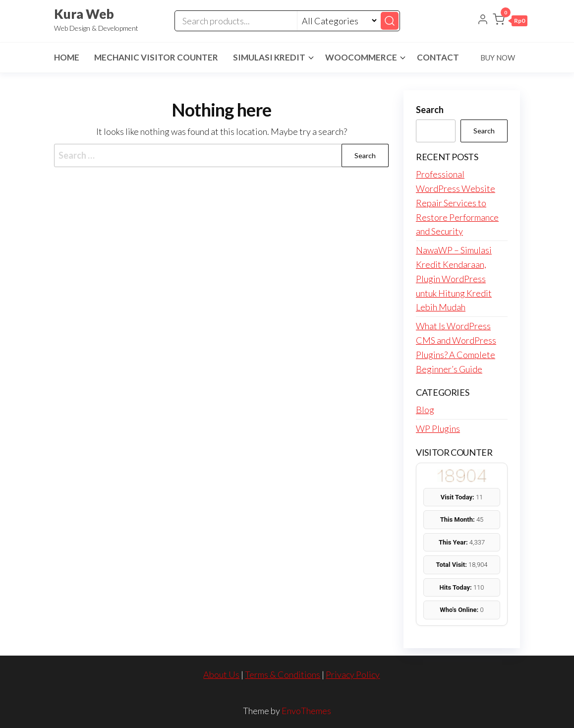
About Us (221, 674)
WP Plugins (438, 428)
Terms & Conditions (283, 674)
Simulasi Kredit (269, 57)
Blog (425, 410)
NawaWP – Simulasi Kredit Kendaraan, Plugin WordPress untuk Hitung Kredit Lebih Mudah (454, 278)
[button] (510, 21)
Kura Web (84, 14)
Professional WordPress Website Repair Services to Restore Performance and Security (457, 203)
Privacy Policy (353, 674)
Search (430, 110)
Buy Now (498, 58)
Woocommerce (361, 57)
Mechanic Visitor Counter (156, 57)
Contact (438, 57)
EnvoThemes (306, 711)
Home (67, 57)
